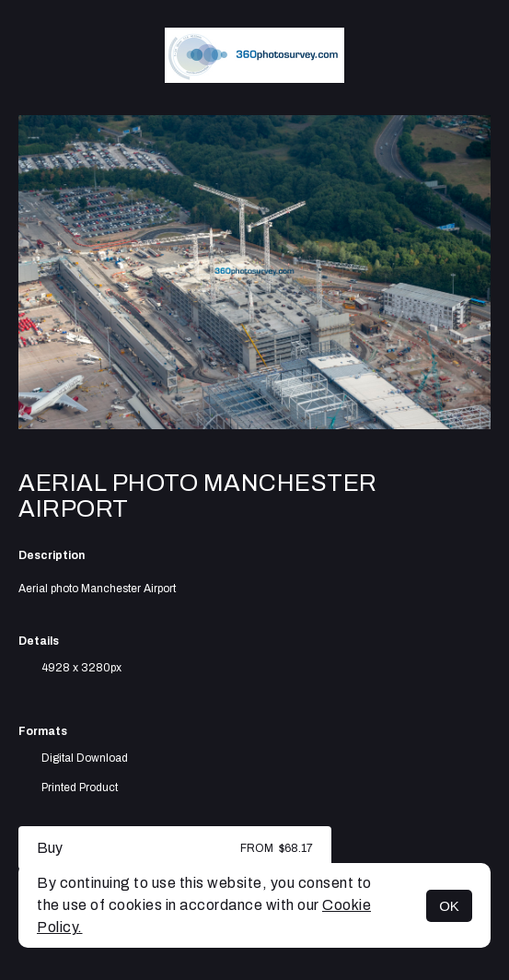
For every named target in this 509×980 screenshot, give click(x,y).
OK (449, 906)
